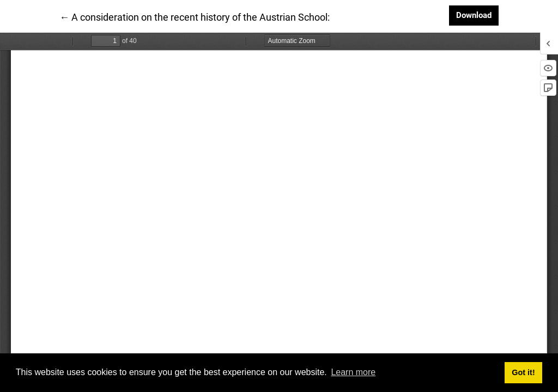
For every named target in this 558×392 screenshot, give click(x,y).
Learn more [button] (353, 372)
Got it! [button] (523, 372)
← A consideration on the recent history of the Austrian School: (195, 16)
